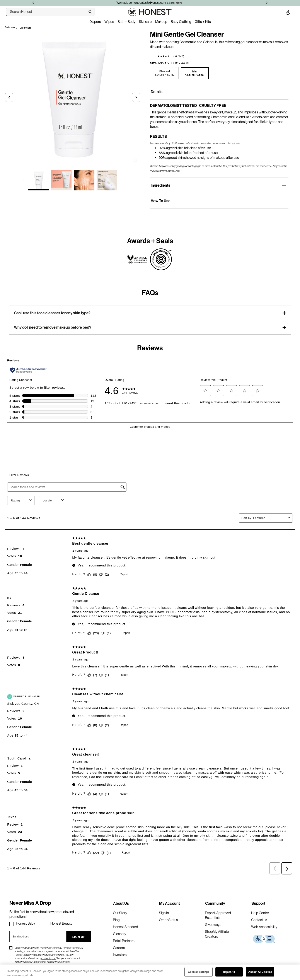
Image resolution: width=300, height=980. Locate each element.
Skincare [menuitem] (145, 22)
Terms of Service (71, 948)
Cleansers (26, 28)
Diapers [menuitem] (95, 22)
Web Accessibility (264, 927)
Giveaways (213, 925)
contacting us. (49, 958)
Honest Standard (125, 927)
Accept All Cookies (260, 972)
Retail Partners (124, 941)
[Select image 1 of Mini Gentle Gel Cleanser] (38, 180)
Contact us (259, 920)
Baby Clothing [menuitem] (181, 22)
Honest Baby (26, 923)
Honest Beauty (61, 923)
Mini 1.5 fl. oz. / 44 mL (174, 63)
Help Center (260, 913)
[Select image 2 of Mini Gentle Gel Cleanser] (61, 180)
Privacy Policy (62, 962)
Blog (116, 920)
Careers (119, 948)
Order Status (168, 920)
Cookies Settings (198, 972)
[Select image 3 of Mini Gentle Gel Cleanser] (84, 180)
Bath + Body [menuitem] (126, 22)
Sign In (164, 913)
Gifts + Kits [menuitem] (203, 22)
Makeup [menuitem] (161, 22)
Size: (154, 63)
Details (157, 92)
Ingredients (160, 185)
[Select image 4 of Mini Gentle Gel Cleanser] (107, 180)
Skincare (10, 27)
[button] (9, 97)
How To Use (161, 201)
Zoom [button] (135, 160)
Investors (120, 955)
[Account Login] (288, 13)
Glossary (120, 934)
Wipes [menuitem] (109, 22)
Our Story (120, 913)
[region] (150, 972)
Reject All (229, 972)
